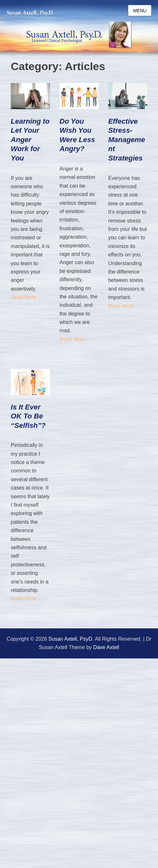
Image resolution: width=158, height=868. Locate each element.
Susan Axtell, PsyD (70, 639)
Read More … (27, 297)
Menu (140, 11)
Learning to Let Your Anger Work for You (30, 140)
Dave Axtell (106, 647)
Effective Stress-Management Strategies (127, 140)
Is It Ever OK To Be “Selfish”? (28, 416)
